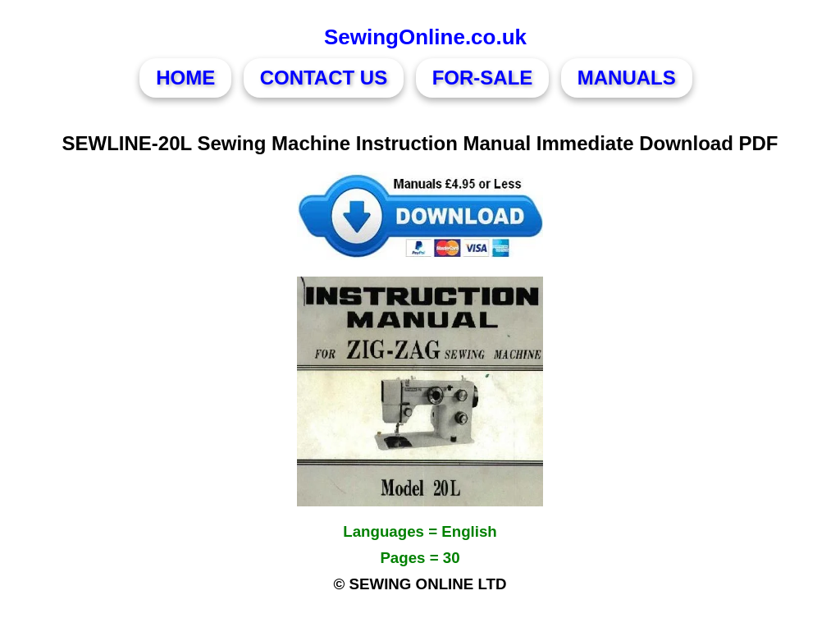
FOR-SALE (483, 78)
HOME (185, 78)
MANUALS (627, 78)
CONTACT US (324, 78)
